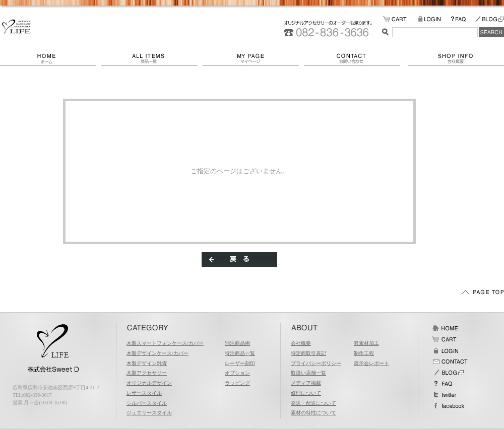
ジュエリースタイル (149, 413)
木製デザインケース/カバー (157, 353)
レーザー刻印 (240, 363)
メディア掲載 (306, 383)
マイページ (253, 58)
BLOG (489, 19)
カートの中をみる (400, 19)
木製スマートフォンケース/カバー (165, 343)
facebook (448, 406)
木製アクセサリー (147, 373)
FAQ (463, 19)
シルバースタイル (147, 403)
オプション (237, 373)
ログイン (445, 350)
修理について (306, 393)
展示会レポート (371, 363)
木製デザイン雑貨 (147, 363)
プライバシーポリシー (316, 363)
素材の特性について (313, 413)
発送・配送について (313, 403)
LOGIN (434, 19)
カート (445, 339)
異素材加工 (366, 343)
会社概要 (456, 58)
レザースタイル (144, 393)
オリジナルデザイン (149, 383)
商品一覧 (152, 58)
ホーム (51, 58)
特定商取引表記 (308, 353)
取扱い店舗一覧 (308, 373)
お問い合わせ (356, 58)
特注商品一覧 (240, 353)
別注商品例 (237, 343)
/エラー (16, 27)
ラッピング (237, 383)
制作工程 (364, 353)
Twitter (445, 395)
